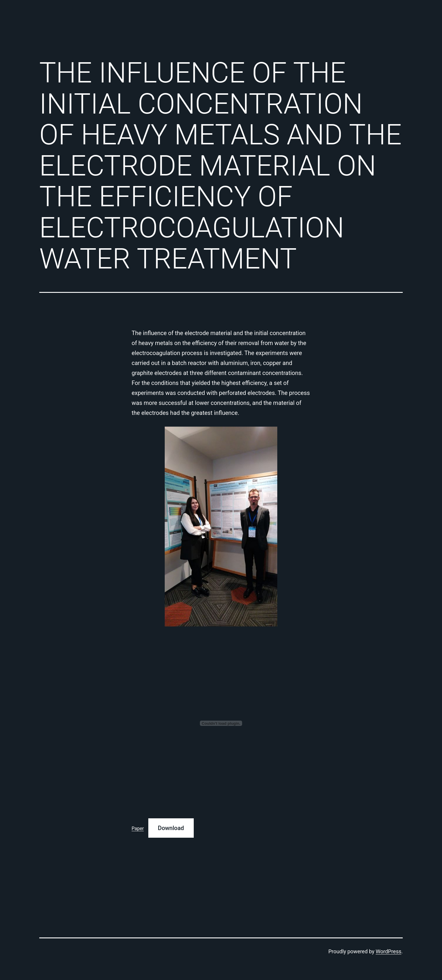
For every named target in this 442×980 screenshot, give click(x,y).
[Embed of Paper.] (221, 723)
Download (171, 828)
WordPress (389, 951)
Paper (138, 828)
